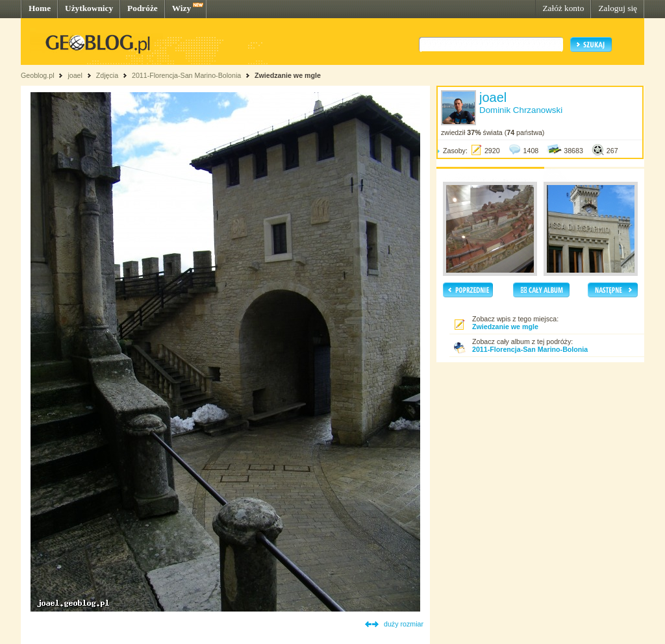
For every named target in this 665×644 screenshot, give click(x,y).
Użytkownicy (89, 8)
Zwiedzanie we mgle (288, 75)
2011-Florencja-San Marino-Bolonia (186, 75)
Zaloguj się (618, 8)
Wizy (182, 8)
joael (75, 75)
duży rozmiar (404, 624)
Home (40, 8)
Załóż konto (563, 8)
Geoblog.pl (38, 75)
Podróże (143, 8)
